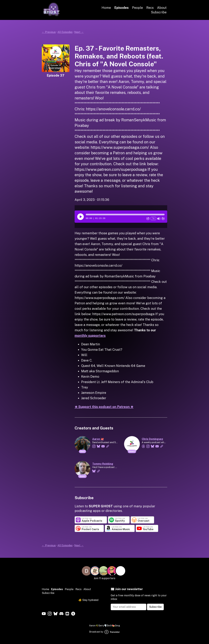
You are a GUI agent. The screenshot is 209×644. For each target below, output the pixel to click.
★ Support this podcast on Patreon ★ (104, 407)
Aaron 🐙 (98, 439)
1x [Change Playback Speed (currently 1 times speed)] (153, 218)
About (162, 8)
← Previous (49, 32)
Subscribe (159, 12)
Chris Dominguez (152, 439)
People (137, 8)
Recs (150, 8)
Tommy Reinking (103, 464)
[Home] (52, 15)
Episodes (121, 8)
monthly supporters (90, 336)
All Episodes (65, 32)
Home (106, 8)
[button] (125, 215)
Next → (79, 32)
